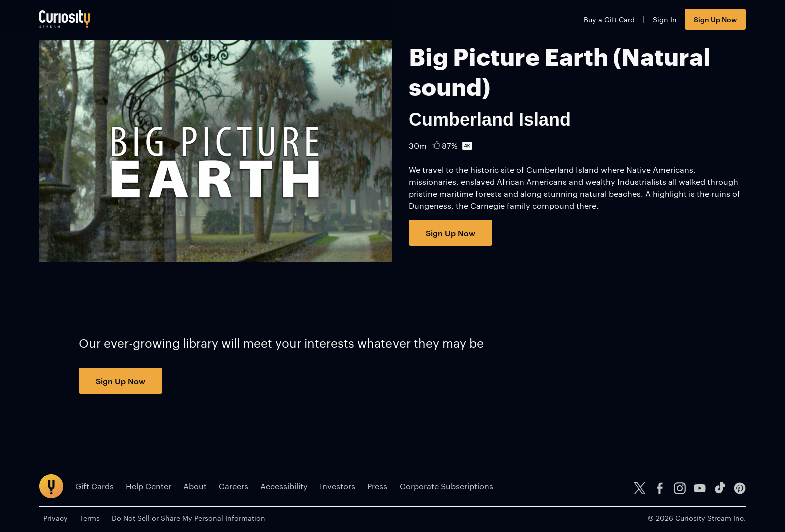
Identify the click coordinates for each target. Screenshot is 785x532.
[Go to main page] (65, 19)
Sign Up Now (715, 19)
